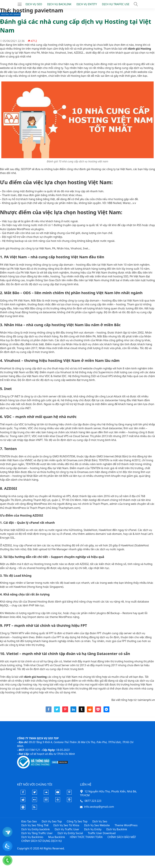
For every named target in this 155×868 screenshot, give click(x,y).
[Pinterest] (69, 794)
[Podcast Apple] (69, 801)
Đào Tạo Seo (29, 821)
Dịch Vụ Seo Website (97, 825)
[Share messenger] (106, 711)
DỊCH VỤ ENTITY (87, 4)
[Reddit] (23, 801)
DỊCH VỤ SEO (34, 4)
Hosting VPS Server (10, 14)
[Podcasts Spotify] (23, 809)
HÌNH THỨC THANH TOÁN (86, 837)
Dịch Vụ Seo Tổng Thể (35, 825)
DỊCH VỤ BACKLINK (59, 4)
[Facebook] (23, 794)
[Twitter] (35, 794)
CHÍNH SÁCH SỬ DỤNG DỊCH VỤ (42, 841)
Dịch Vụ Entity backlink (36, 829)
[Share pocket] (98, 711)
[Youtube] (58, 794)
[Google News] (46, 801)
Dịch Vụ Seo (100, 821)
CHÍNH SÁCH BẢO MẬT (122, 837)
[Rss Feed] (35, 809)
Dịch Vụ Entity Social (70, 833)
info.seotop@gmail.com (99, 807)
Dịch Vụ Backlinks (32, 837)
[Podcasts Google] (58, 801)
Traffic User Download (102, 833)
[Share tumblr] (82, 711)
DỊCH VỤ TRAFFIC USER (117, 4)
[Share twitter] (57, 711)
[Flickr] (35, 801)
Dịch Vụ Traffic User (67, 829)
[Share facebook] (49, 711)
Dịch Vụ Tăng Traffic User (37, 833)
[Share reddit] (90, 711)
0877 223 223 (93, 801)
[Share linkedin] (73, 711)
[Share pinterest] (65, 711)
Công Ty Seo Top (77, 821)
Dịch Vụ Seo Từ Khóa (66, 825)
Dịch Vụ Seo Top (52, 821)
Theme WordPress (126, 825)
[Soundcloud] (46, 794)
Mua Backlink (57, 837)
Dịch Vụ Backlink (117, 829)
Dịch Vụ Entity (93, 829)
